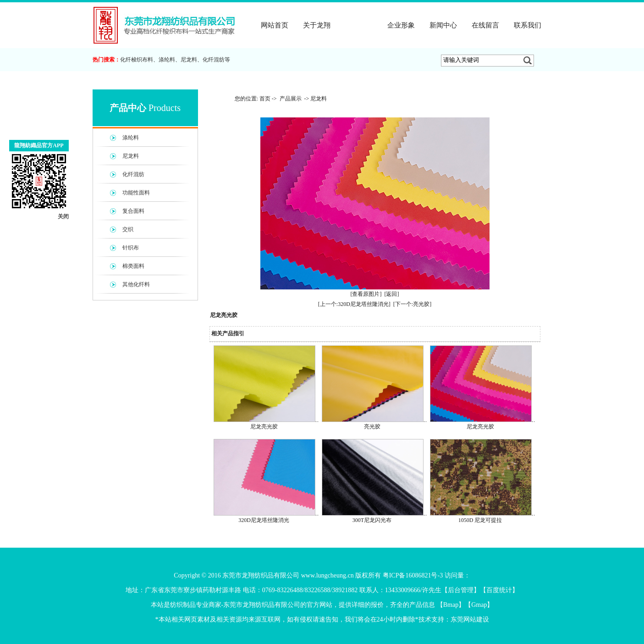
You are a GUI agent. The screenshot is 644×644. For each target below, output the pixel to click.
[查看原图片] (366, 294)
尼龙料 (189, 60)
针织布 (131, 248)
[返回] (392, 294)
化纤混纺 (214, 60)
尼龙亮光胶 (264, 427)
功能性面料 (136, 193)
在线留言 (485, 25)
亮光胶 (372, 427)
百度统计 (499, 590)
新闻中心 (443, 25)
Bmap (451, 605)
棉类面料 (133, 266)
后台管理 (461, 590)
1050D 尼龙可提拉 (480, 520)
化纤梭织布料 (137, 60)
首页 (265, 99)
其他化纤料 (136, 284)
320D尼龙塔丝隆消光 (264, 520)
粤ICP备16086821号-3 (413, 575)
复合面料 (133, 211)
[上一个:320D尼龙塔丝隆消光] (354, 304)
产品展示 (359, 25)
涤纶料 (167, 60)
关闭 (63, 217)
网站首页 (275, 25)
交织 (128, 229)
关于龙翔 (317, 25)
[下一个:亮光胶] (412, 304)
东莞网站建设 (470, 619)
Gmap (479, 605)
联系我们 (528, 25)
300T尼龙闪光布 (372, 520)
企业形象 (401, 25)
